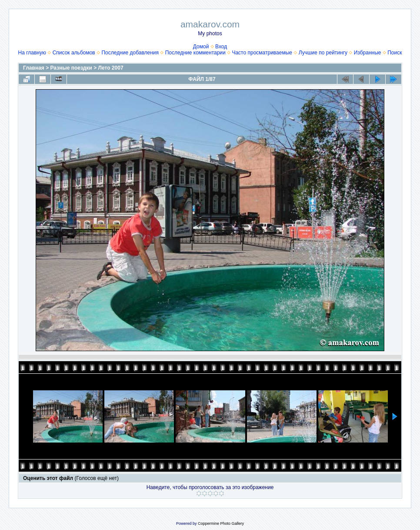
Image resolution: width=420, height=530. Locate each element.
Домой (201, 47)
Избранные (368, 53)
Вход (221, 47)
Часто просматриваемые (262, 53)
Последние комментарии (195, 53)
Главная (34, 68)
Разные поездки (71, 68)
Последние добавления (130, 53)
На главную (32, 53)
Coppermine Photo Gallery (221, 523)
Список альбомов (74, 53)
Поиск (395, 53)
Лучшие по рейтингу (323, 53)
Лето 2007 (111, 68)
